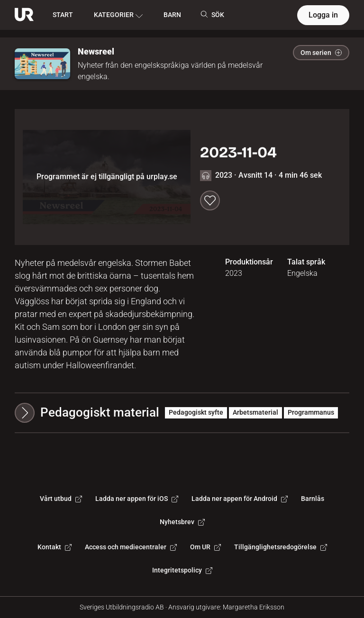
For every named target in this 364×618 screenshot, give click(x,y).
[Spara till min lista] (210, 200)
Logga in (323, 15)
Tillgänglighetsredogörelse (281, 547)
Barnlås (313, 499)
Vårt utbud (61, 499)
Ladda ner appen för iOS (137, 499)
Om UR (205, 547)
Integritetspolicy (182, 570)
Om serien (321, 53)
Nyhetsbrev (182, 522)
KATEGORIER (118, 15)
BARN (172, 15)
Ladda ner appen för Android (240, 499)
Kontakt (55, 547)
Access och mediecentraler (131, 547)
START (63, 15)
